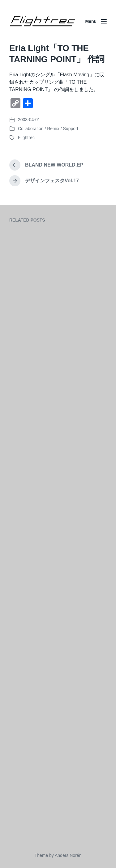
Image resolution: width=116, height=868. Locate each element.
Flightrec (26, 138)
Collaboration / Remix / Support (48, 129)
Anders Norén (68, 855)
